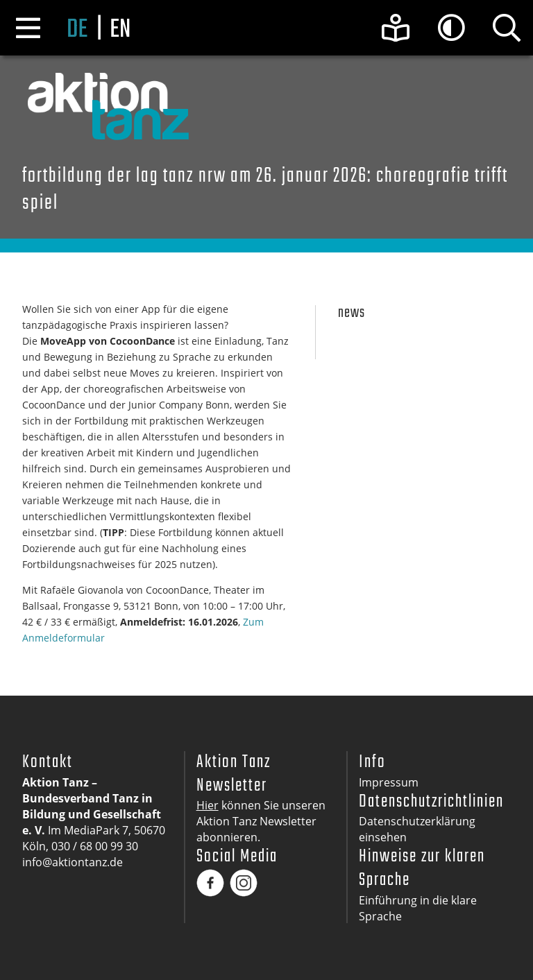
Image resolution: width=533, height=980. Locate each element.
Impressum (389, 782)
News (352, 313)
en (120, 30)
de (77, 30)
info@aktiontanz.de (73, 862)
